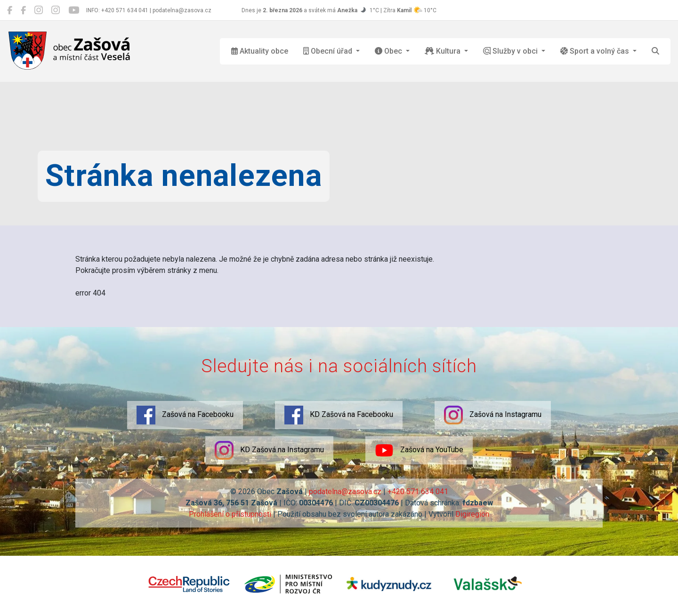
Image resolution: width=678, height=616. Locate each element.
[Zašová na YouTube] (74, 10)
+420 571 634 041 (418, 492)
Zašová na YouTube (419, 450)
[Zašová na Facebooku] (10, 10)
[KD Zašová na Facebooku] (23, 10)
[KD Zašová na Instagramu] (56, 10)
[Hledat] (655, 51)
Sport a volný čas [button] (596, 51)
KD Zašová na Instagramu (269, 450)
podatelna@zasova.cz (345, 492)
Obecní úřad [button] (329, 51)
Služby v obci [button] (511, 51)
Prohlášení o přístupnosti (230, 514)
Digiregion (472, 514)
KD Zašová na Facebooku (339, 415)
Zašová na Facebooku (185, 415)
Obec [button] (389, 51)
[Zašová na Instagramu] (39, 10)
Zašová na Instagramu (493, 415)
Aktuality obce (260, 51)
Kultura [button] (444, 51)
